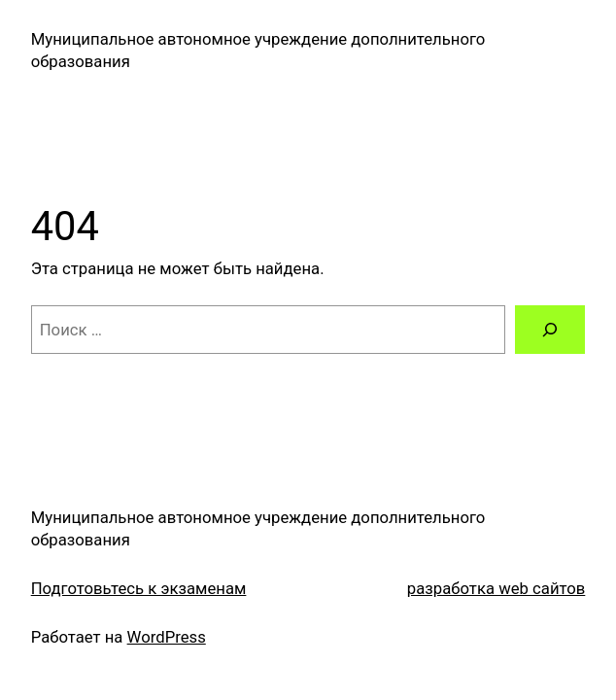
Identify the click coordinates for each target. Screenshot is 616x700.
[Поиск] (550, 330)
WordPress (167, 637)
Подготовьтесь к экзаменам (139, 588)
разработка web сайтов (496, 588)
